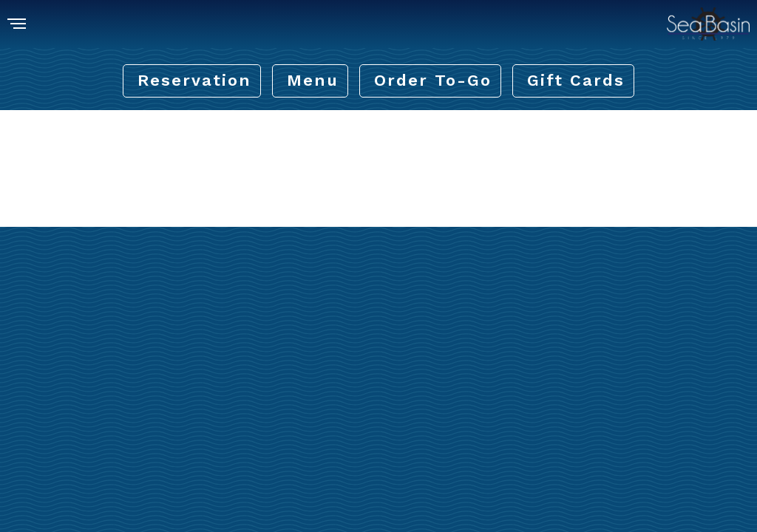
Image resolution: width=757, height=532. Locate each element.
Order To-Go (433, 80)
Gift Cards (576, 80)
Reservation (194, 80)
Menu (313, 80)
